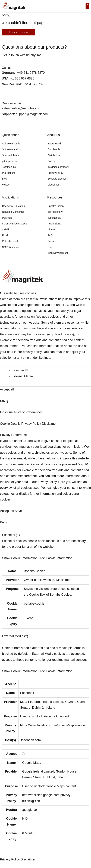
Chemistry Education (13, 206)
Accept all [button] (7, 389)
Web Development (58, 253)
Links (51, 247)
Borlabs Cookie (34, 571)
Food (5, 235)
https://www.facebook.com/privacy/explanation (52, 725)
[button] (87, 6)
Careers (52, 161)
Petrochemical (10, 241)
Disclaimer (53, 185)
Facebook (27, 693)
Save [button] (4, 401)
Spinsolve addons (12, 149)
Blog (5, 179)
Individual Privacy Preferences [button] (21, 412)
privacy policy (32, 352)
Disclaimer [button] (49, 424)
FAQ (50, 235)
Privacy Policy (55, 173)
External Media (24, 376)
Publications (9, 173)
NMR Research (11, 247)
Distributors (54, 155)
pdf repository (10, 161)
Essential (20, 370)
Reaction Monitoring (13, 212)
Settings (44, 358)
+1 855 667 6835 (22, 78)
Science (52, 241)
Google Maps (32, 763)
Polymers (7, 218)
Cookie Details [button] (11, 424)
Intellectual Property (59, 167)
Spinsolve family (11, 144)
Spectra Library (10, 155)
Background (54, 144)
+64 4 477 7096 (34, 84)
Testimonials (9, 167)
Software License (57, 179)
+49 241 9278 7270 (31, 72)
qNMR (6, 229)
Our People (54, 149)
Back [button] (4, 522)
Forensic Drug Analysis (15, 224)
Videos (6, 185)
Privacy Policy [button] (32, 424)
